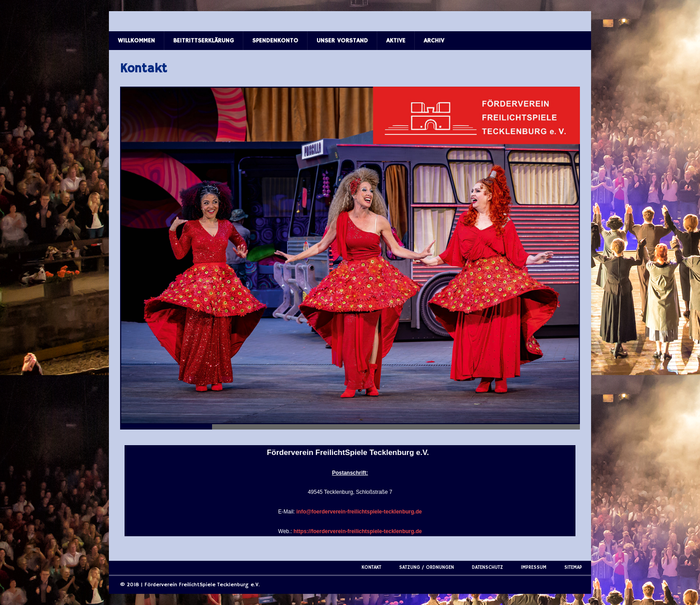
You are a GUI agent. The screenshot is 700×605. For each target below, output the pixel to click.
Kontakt (371, 567)
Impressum (534, 567)
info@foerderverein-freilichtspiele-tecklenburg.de (359, 512)
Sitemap (573, 567)
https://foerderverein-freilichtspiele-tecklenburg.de (358, 531)
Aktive (396, 41)
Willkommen (136, 41)
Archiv (434, 41)
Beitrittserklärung (204, 41)
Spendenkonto (275, 41)
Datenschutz (487, 567)
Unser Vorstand (342, 41)
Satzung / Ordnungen (427, 567)
